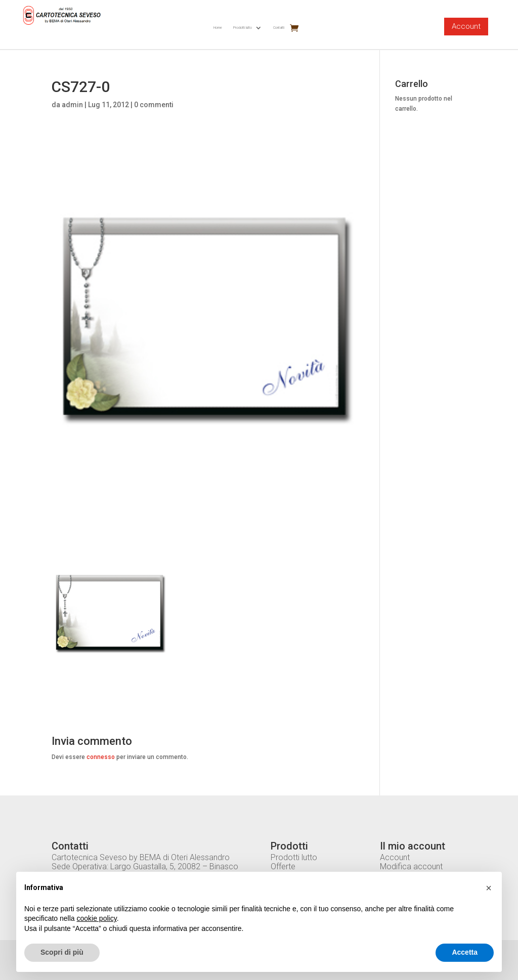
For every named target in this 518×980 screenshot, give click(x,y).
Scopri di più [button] (62, 952)
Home (218, 28)
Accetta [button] (465, 952)
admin (72, 105)
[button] (489, 888)
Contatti (279, 28)
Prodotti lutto (243, 28)
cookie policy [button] (97, 918)
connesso (101, 757)
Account (466, 26)
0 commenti (154, 105)
